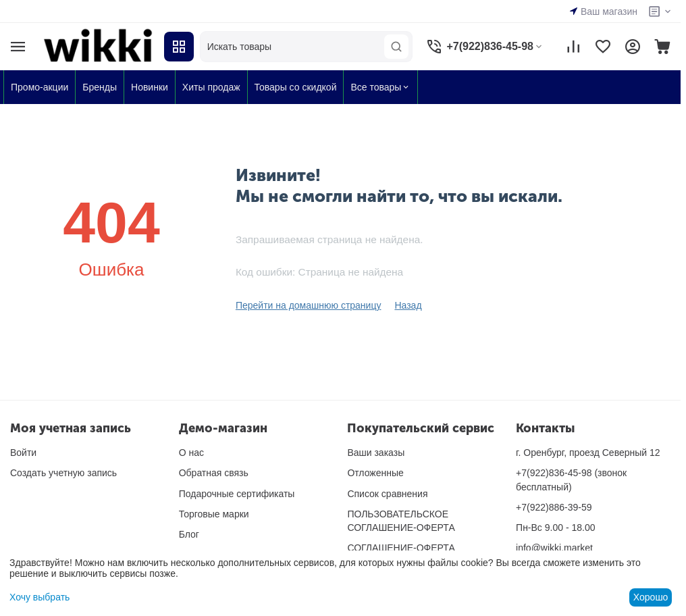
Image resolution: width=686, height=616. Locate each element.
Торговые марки (214, 514)
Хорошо (651, 597)
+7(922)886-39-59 (554, 507)
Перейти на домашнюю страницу (309, 305)
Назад (408, 305)
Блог (189, 534)
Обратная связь (214, 473)
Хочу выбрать (39, 597)
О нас (191, 453)
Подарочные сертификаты (237, 494)
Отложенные (375, 473)
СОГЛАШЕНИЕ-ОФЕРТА (401, 548)
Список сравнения (387, 494)
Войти (23, 453)
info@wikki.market (554, 548)
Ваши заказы (376, 453)
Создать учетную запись (63, 473)
